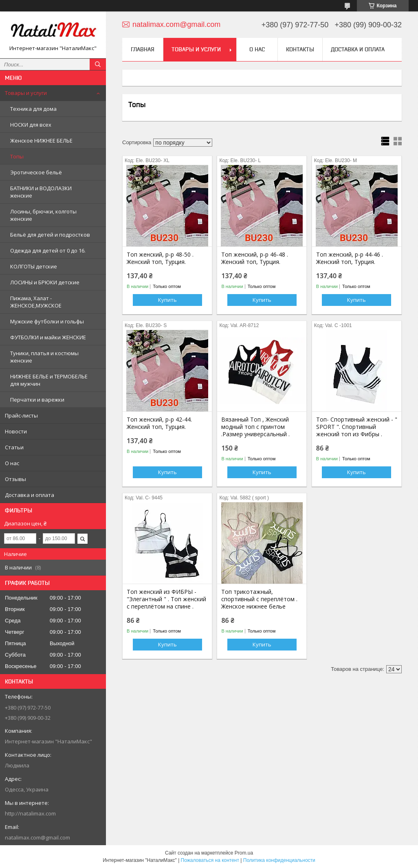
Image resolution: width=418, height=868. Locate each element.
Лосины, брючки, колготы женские (43, 215)
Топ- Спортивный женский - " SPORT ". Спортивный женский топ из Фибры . (357, 427)
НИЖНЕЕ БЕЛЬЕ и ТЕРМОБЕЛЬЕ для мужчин (49, 380)
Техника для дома (33, 109)
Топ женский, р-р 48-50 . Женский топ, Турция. (160, 258)
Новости (16, 431)
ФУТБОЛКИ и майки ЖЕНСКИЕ (48, 337)
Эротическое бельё (36, 172)
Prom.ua (244, 853)
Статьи (14, 447)
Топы (17, 156)
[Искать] (98, 64)
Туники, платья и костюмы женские (44, 357)
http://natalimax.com (30, 813)
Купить (167, 300)
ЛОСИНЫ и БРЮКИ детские (45, 282)
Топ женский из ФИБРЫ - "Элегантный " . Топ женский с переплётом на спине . (166, 599)
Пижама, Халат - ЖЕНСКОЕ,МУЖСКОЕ (36, 302)
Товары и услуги (26, 93)
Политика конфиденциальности (279, 860)
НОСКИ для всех (31, 125)
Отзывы (15, 479)
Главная (143, 49)
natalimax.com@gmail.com (37, 837)
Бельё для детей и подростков (50, 235)
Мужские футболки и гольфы (47, 321)
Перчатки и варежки (37, 400)
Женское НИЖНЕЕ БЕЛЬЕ (41, 141)
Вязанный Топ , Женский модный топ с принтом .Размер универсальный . (255, 427)
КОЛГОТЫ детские (34, 266)
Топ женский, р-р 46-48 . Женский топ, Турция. (255, 258)
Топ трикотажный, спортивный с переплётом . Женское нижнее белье (259, 599)
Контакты (300, 49)
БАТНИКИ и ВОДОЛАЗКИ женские (41, 192)
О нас (12, 463)
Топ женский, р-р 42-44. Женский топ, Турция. (159, 423)
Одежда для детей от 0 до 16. (48, 251)
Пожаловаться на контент (210, 860)
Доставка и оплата (30, 495)
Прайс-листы (21, 415)
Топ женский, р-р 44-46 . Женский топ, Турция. (350, 258)
